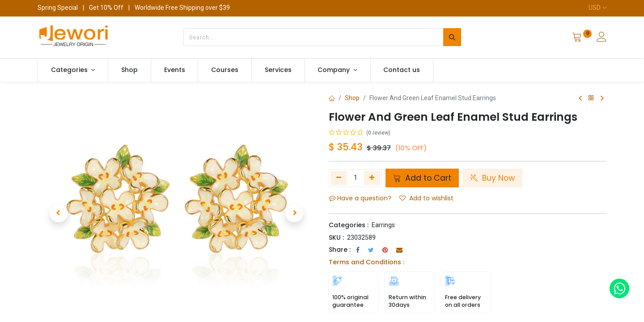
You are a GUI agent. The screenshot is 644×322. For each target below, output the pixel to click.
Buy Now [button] (492, 178)
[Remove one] (339, 178)
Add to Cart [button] (422, 178)
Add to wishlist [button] (426, 198)
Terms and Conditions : (366, 262)
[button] (58, 213)
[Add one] (372, 178)
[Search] (452, 37)
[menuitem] (129, 70)
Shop (352, 98)
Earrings (383, 225)
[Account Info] (602, 38)
